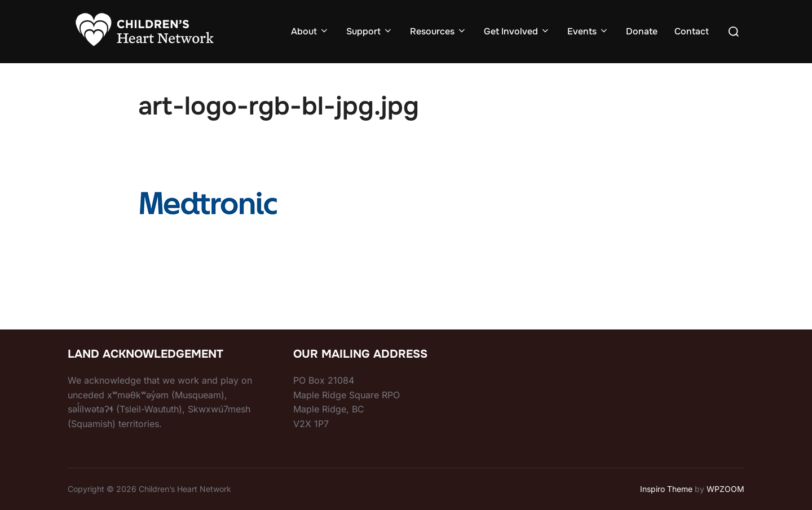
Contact (692, 31)
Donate (642, 31)
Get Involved (517, 31)
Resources (438, 31)
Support (370, 31)
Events (588, 31)
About (310, 31)
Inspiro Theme (666, 489)
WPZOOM (725, 489)
